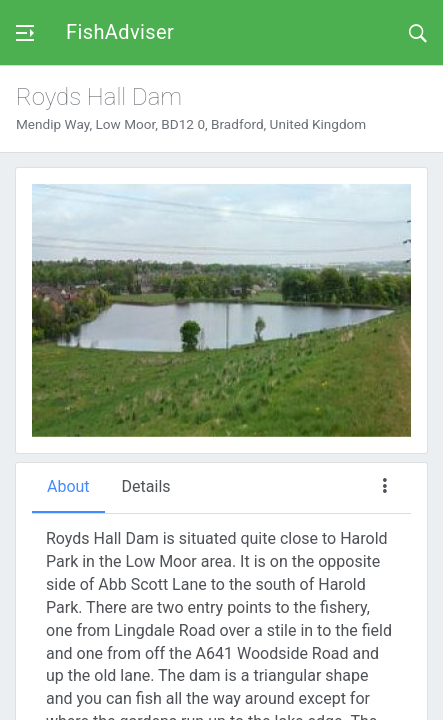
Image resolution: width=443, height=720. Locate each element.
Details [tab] (146, 486)
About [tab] (68, 486)
